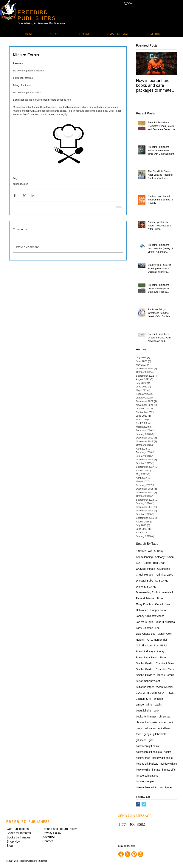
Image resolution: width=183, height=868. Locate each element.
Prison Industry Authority (150, 651)
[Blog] (19, 846)
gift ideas (141, 740)
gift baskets (160, 734)
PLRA (164, 645)
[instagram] (141, 854)
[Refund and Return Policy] (60, 829)
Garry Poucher (144, 604)
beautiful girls (144, 711)
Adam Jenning (144, 557)
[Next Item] (171, 64)
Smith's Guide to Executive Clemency (156, 669)
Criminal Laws (165, 575)
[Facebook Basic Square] (138, 804)
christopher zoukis (146, 722)
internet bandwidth (147, 787)
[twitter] (128, 854)
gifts (151, 740)
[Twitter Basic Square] (144, 804)
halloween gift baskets (149, 752)
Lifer (158, 628)
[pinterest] (134, 854)
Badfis (147, 563)
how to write (143, 770)
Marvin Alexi (165, 634)
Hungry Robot (158, 610)
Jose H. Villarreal (166, 622)
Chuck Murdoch (145, 575)
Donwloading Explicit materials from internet (156, 592)
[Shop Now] (19, 842)
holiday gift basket (163, 758)
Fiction (160, 598)
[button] (132, 3)
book (156, 711)
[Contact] (55, 841)
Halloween (142, 610)
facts (139, 734)
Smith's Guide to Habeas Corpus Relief (156, 675)
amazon (158, 699)
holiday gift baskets (147, 764)
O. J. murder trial (157, 640)
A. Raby (159, 551)
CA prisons (164, 569)
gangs (147, 734)
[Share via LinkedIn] (33, 195)
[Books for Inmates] (19, 833)
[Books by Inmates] (19, 838)
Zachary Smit (144, 699)
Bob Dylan (159, 563)
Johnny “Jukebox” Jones (150, 616)
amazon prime (144, 705)
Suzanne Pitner (145, 687)
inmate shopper (145, 781)
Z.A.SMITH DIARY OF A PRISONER (156, 693)
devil (171, 722)
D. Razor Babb (145, 581)
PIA (156, 645)
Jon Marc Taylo (145, 622)
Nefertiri (141, 640)
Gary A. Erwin (163, 604)
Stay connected (127, 846)
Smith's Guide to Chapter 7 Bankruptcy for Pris (156, 663)
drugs (139, 728)
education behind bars (158, 728)
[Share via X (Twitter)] (24, 195)
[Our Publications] (20, 829)
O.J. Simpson (144, 645)
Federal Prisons (145, 598)
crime (162, 722)
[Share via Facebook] (15, 195)
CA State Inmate (145, 569)
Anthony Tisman (164, 557)
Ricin (163, 657)
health (168, 752)
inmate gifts (169, 770)
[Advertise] (55, 837)
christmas (165, 717)
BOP (139, 563)
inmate (156, 770)
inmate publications (147, 776)
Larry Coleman (145, 628)
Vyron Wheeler (165, 687)
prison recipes (20, 184)
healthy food (143, 758)
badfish (159, 705)
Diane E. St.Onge (146, 587)
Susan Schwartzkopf (148, 681)
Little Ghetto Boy (146, 634)
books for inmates (146, 717)
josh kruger (166, 787)
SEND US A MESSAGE (135, 816)
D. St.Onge (162, 581)
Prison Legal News (147, 657)
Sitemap (43, 861)
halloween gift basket (148, 746)
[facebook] (121, 854)
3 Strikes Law (144, 551)
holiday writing (169, 764)
